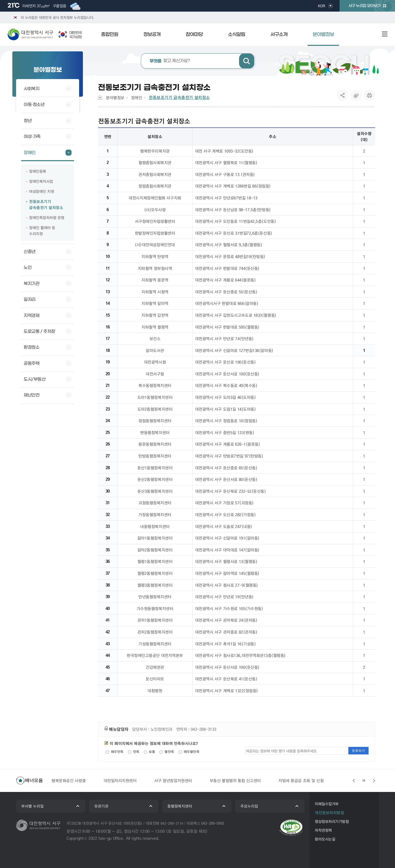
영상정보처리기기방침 (332, 821)
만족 (134, 752)
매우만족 (115, 752)
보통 (150, 752)
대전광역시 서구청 (34, 34)
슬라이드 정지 (364, 781)
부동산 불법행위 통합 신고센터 (235, 780)
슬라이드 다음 (374, 781)
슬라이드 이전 (354, 781)
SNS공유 (342, 95)
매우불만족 (189, 752)
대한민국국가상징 (76, 35)
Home (100, 98)
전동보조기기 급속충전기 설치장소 (179, 97)
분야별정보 (115, 98)
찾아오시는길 (325, 839)
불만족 (167, 752)
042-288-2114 (172, 823)
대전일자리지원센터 (120, 780)
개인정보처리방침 (329, 813)
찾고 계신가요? (170, 61)
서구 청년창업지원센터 (173, 780)
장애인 (137, 98)
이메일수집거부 (327, 804)
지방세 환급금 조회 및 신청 (301, 780)
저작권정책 (323, 830)
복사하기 (356, 95)
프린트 (370, 95)
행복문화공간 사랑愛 (69, 780)
